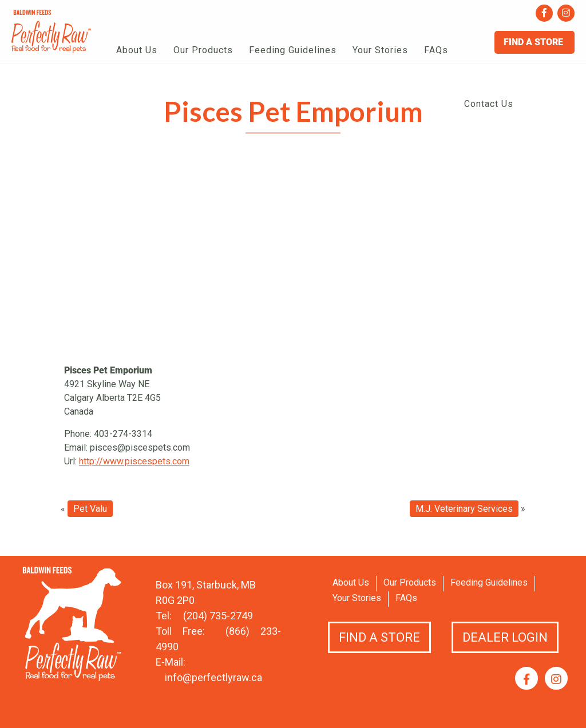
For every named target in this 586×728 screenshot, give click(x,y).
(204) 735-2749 (218, 616)
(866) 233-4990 (218, 639)
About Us (137, 50)
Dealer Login (505, 637)
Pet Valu (90, 509)
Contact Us (489, 104)
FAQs (436, 50)
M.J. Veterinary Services (464, 509)
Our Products (203, 50)
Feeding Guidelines (293, 50)
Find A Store (534, 42)
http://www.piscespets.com (134, 461)
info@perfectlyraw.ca (213, 677)
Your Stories (380, 50)
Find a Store (379, 637)
